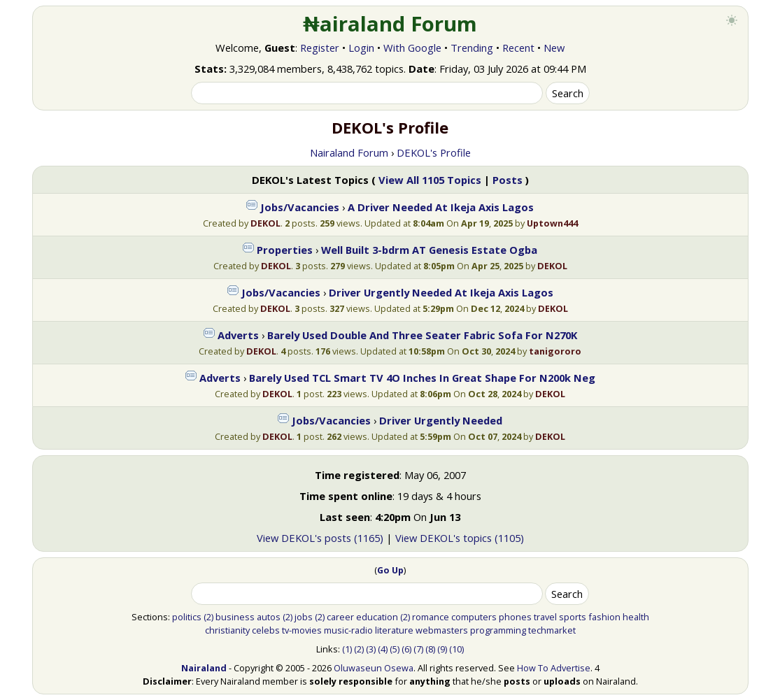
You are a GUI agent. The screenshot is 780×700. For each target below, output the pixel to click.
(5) (395, 649)
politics (187, 617)
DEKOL (265, 223)
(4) (383, 649)
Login (361, 48)
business (235, 617)
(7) (418, 649)
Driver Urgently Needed (441, 420)
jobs (304, 617)
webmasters (442, 630)
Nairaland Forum (349, 152)
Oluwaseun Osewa (374, 668)
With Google (412, 48)
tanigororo (555, 351)
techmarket (552, 630)
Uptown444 (552, 223)
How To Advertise (554, 668)
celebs (266, 630)
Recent (518, 48)
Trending (472, 48)
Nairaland (204, 668)
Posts (508, 180)
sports (573, 617)
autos (269, 617)
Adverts (238, 335)
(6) (406, 649)
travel (545, 617)
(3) (371, 649)
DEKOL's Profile (434, 152)
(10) (456, 649)
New (554, 48)
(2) (208, 617)
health (636, 617)
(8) (430, 649)
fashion (604, 617)
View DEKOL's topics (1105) (460, 538)
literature (394, 630)
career (340, 617)
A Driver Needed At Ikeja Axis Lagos (441, 207)
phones (515, 617)
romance (431, 617)
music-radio (348, 630)
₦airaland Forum (390, 24)
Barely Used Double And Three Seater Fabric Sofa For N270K (422, 335)
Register (320, 48)
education (377, 617)
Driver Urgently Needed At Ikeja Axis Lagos (441, 292)
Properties (285, 250)
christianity (227, 630)
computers (474, 617)
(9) (442, 649)
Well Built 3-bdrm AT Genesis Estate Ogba (429, 250)
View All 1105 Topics (430, 180)
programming (498, 630)
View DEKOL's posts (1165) (320, 538)
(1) (347, 649)
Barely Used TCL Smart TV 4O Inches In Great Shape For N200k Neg (422, 378)
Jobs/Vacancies (300, 207)
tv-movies (302, 630)
